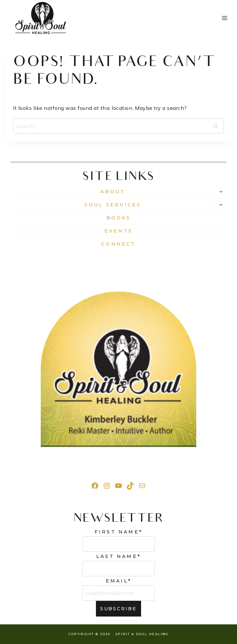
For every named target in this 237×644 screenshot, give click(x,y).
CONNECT (118, 244)
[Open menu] (224, 18)
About (113, 192)
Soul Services (113, 205)
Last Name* (119, 556)
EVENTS (119, 231)
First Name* (119, 532)
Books (119, 218)
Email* (119, 581)
